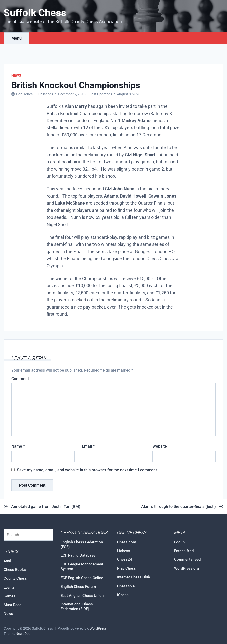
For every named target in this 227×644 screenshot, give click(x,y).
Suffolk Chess (35, 13)
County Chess (15, 578)
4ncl (7, 561)
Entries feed (184, 551)
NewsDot (23, 634)
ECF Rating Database (78, 555)
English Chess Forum (78, 587)
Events (9, 587)
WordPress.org (187, 568)
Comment (20, 379)
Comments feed (187, 559)
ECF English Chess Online (82, 578)
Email (88, 446)
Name (18, 446)
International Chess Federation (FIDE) (77, 607)
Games (10, 596)
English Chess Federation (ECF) (82, 544)
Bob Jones (24, 94)
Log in (179, 542)
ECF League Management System (82, 567)
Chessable (126, 586)
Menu (17, 38)
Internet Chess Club (133, 577)
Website (160, 446)
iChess (123, 595)
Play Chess (127, 568)
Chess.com (127, 542)
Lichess (124, 551)
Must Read (13, 605)
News (16, 75)
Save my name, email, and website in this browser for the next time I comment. (87, 470)
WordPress (98, 628)
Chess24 (125, 559)
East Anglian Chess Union (82, 596)
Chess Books (15, 570)
